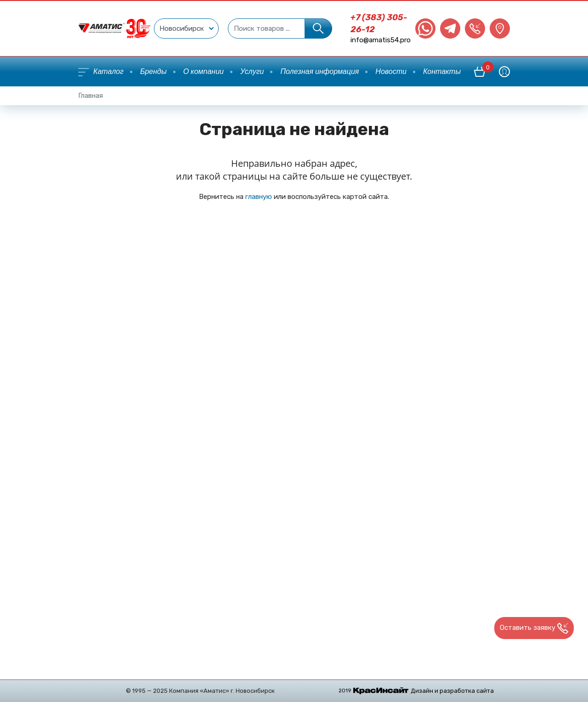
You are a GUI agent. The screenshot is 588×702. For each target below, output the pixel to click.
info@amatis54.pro (381, 40)
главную (259, 197)
